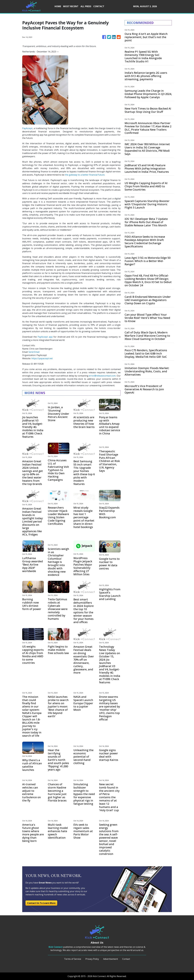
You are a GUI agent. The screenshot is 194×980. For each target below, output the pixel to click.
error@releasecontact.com (102, 376)
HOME (58, 6)
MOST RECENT (71, 6)
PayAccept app (45, 337)
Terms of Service (73, 959)
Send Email (34, 352)
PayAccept (27, 128)
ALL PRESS (86, 6)
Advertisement (111, 959)
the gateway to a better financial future (85, 175)
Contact (126, 959)
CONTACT (99, 6)
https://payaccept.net (42, 358)
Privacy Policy (92, 959)
